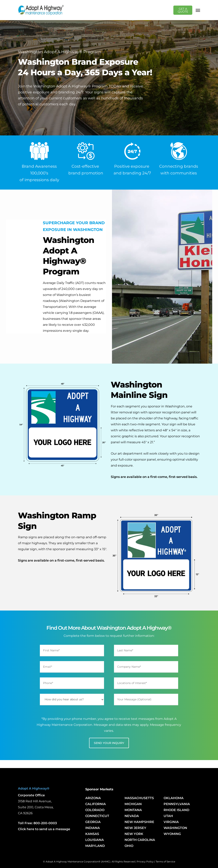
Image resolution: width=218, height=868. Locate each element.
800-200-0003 (45, 823)
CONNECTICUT (97, 816)
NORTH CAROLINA (140, 840)
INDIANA (93, 828)
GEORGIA (93, 822)
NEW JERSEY (135, 828)
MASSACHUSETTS (139, 798)
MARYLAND (95, 846)
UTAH (168, 816)
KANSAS (92, 834)
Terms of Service (165, 862)
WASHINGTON (175, 828)
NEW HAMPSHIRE (139, 822)
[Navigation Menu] (198, 10)
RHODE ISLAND (176, 810)
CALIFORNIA (96, 804)
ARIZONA (93, 798)
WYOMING (172, 834)
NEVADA (132, 816)
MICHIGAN (133, 804)
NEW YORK (134, 834)
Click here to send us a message (44, 829)
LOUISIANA (95, 840)
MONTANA (133, 810)
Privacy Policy (145, 862)
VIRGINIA (171, 822)
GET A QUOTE (184, 10)
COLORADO (95, 810)
